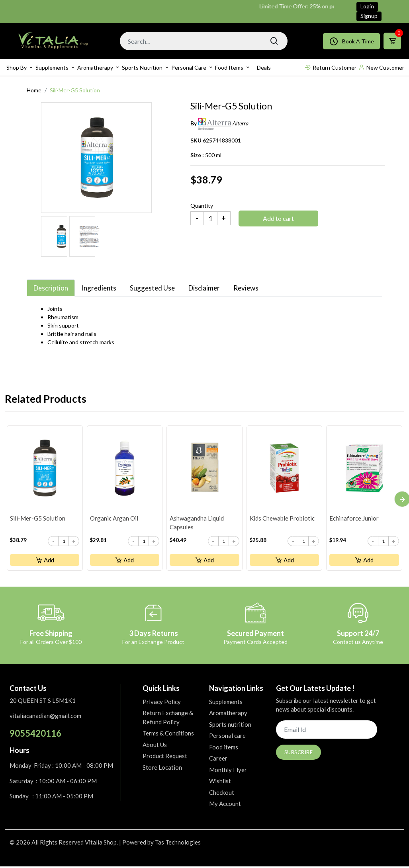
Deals (264, 67)
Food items (229, 67)
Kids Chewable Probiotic (282, 519)
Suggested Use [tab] (152, 288)
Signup (369, 16)
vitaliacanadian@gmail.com (45, 717)
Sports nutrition (142, 67)
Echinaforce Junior (354, 519)
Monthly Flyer (228, 771)
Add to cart (278, 218)
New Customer (381, 67)
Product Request (165, 757)
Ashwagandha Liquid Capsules (196, 523)
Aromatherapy (95, 67)
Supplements (52, 67)
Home (34, 90)
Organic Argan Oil (114, 519)
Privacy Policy (162, 703)
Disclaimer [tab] (204, 288)
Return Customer (331, 67)
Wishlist (220, 782)
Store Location (162, 769)
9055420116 (35, 734)
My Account (225, 805)
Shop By (17, 67)
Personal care (189, 67)
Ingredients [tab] (99, 288)
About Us (155, 746)
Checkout (222, 794)
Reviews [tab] (246, 288)
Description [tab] (51, 288)
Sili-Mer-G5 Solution (37, 519)
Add (45, 560)
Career (218, 760)
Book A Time (351, 41)
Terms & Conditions (168, 735)
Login (367, 6)
